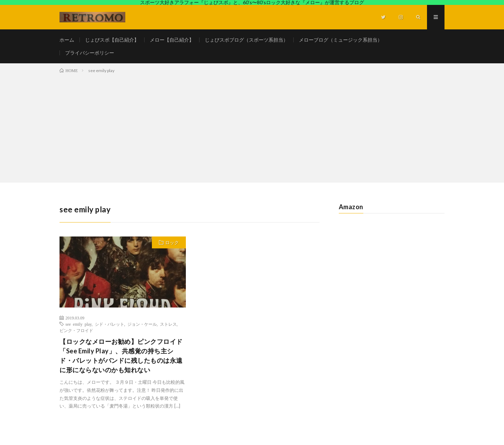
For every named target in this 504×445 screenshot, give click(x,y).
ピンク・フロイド (76, 330)
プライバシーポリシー (90, 53)
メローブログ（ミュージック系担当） (341, 40)
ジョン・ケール (142, 324)
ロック (172, 242)
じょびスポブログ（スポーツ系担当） (246, 40)
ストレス (168, 324)
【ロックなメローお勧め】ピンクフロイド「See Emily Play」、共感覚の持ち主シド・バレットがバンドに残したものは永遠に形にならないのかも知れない (121, 356)
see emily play (79, 324)
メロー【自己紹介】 (172, 40)
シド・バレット (110, 324)
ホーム (67, 40)
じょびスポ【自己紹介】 (112, 40)
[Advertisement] (252, 127)
